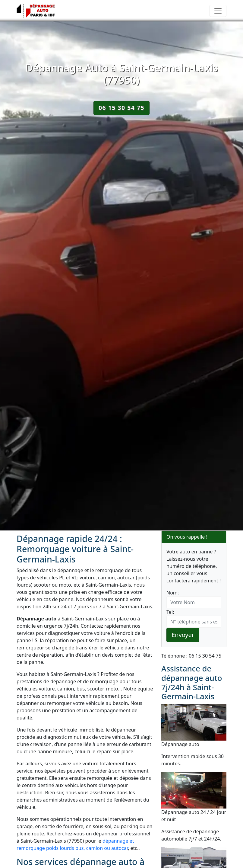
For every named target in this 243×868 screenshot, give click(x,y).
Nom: (173, 593)
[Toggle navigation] (218, 11)
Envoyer (183, 635)
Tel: (170, 612)
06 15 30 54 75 (121, 108)
